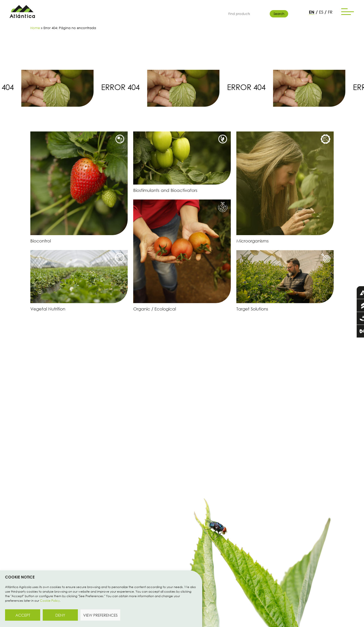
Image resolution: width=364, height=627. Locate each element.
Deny (60, 615)
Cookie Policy (50, 601)
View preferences (100, 615)
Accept (23, 615)
